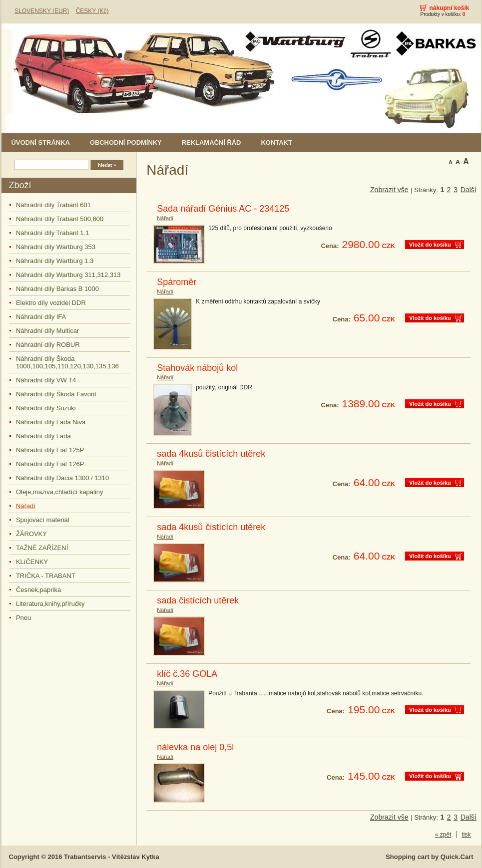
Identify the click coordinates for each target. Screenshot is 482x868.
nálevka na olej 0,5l (195, 747)
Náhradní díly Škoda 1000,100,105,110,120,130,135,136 (67, 362)
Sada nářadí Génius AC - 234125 (223, 209)
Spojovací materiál (43, 520)
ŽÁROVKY (31, 534)
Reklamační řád (212, 143)
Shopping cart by (429, 857)
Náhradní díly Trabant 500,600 (60, 219)
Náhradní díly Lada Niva (51, 422)
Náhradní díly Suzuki (46, 408)
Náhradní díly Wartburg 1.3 (55, 261)
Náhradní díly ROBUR (48, 345)
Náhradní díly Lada (43, 436)
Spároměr (177, 282)
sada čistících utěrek (198, 600)
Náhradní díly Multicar (47, 331)
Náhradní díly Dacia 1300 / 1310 (62, 478)
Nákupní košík (449, 8)
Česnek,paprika (38, 590)
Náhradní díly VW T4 (46, 380)
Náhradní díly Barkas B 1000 (57, 289)
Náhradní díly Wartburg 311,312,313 (68, 275)
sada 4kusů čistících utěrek (211, 454)
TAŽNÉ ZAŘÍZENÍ (42, 548)
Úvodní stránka (41, 143)
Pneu (23, 618)
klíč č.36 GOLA (187, 674)
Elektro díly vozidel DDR (51, 303)
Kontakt (276, 143)
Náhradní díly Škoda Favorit (56, 394)
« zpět (443, 835)
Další (469, 190)
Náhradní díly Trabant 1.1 (53, 233)
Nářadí (26, 506)
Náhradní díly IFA (41, 317)
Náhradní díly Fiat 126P (50, 464)
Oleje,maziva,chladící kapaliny (60, 492)
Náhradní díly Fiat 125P (50, 450)
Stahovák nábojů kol (197, 368)
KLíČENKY (32, 562)
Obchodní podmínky (126, 143)
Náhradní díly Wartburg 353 (56, 247)
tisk (467, 835)
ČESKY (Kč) (92, 11)
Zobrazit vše (389, 190)
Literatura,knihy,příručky (50, 604)
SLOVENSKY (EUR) (42, 11)
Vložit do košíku (430, 245)
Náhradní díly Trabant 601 (53, 205)
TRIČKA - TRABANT (46, 576)
